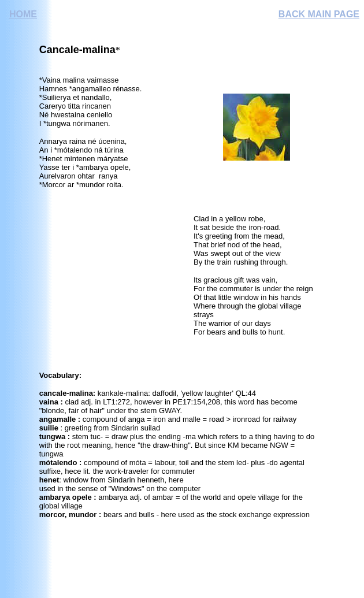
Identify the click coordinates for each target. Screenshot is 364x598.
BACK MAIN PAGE (319, 14)
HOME (23, 14)
